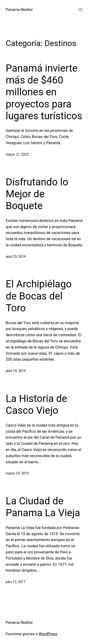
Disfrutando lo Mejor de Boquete (37, 194)
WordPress (48, 634)
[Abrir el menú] (80, 10)
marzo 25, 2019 (17, 473)
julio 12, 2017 (16, 582)
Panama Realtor (19, 10)
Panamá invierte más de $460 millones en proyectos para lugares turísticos (44, 92)
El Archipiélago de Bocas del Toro (39, 296)
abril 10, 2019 (16, 371)
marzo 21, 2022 (17, 154)
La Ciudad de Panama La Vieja (43, 507)
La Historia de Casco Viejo (36, 404)
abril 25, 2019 (16, 257)
